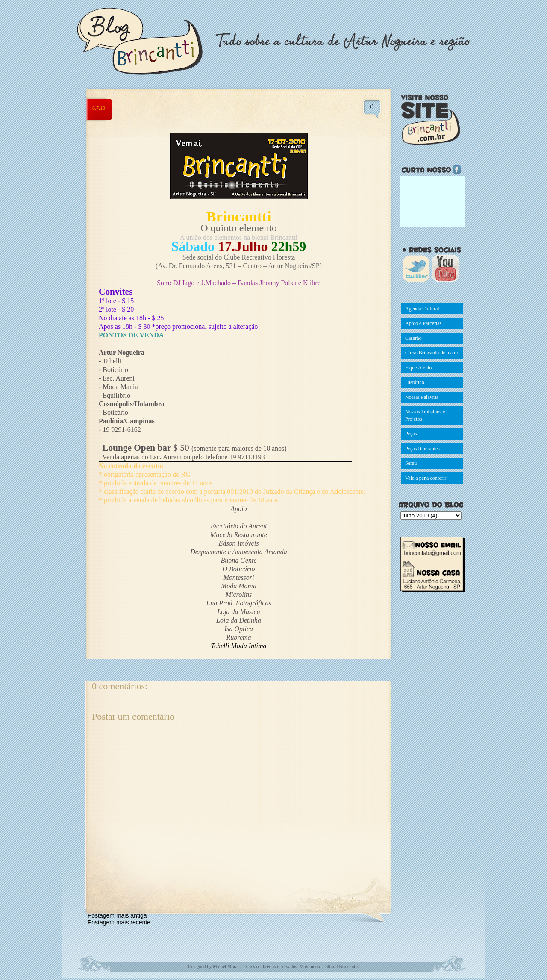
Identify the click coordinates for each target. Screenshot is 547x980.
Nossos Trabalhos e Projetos (425, 415)
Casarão (413, 338)
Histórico (415, 382)
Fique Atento (418, 368)
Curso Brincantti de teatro (432, 353)
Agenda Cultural (422, 309)
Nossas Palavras (422, 397)
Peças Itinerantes (422, 449)
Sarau (411, 463)
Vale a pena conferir (426, 478)
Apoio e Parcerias (423, 323)
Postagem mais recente (119, 922)
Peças (411, 434)
